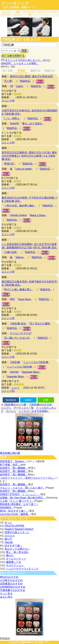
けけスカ (10, 536)
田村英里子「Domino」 (13, 461)
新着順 (22, 71)
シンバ (15, 388)
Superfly (15, 123)
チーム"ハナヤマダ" (21, 333)
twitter (28, 400)
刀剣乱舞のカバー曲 (15, 404)
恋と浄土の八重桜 (40, 324)
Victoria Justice (18, 215)
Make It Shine (38, 215)
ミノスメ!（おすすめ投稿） (34, 411)
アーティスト (29, 13)
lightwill (26, 642)
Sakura (20, 257)
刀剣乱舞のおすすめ (41, 404)
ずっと (8, 522)
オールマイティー (16, 559)
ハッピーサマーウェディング (22, 569)
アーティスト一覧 (24, 408)
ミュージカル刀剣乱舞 (36, 362)
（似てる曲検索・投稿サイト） (19, 7)
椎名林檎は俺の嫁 (10, 453)
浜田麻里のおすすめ (11, 584)
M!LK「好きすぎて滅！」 (14, 511)
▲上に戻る (6, 597)
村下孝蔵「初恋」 (10, 465)
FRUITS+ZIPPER (14, 526)
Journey (14, 372)
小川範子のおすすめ (11, 580)
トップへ (6, 408)
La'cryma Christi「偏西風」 (15, 514)
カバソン (41, 12)
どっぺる (6, 13)
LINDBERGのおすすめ (13, 587)
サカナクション (15, 565)
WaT (13, 299)
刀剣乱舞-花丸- (18, 324)
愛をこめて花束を (32, 124)
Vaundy (9, 542)
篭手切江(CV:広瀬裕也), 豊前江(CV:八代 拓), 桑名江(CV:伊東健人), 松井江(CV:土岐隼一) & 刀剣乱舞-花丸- (29, 156)
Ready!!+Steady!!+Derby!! (19, 529)
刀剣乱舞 (15, 362)
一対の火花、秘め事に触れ (19, 206)
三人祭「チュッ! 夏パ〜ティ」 (17, 501)
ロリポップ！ (42, 642)
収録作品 (25, 81)
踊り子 (8, 539)
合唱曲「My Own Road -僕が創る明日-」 (23, 498)
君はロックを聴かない (17, 549)
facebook (11, 400)
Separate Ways (31, 372)
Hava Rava (24, 299)
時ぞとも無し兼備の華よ (18, 289)
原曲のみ (50, 71)
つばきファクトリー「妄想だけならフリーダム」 (28, 478)
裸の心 (10, 555)
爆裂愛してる (14, 562)
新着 (18, 13)
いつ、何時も (12, 118)
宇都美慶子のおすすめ (13, 590)
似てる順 (8, 71)
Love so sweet (24, 169)
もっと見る (6, 593)
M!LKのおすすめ (9, 577)
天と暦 (8, 81)
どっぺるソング (15, 3)
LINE (46, 400)
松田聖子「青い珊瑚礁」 (14, 468)
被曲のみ (36, 71)
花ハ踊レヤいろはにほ (17, 338)
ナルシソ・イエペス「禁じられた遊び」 (23, 488)
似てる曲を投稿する (13, 56)
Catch (19, 86)
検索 (24, 51)
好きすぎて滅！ (13, 546)
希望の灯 (9, 164)
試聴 (40, 81)
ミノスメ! (53, 12)
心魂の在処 (11, 252)
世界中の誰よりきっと (17, 532)
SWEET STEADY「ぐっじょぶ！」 (20, 494)
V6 (11, 86)
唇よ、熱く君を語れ (17, 552)
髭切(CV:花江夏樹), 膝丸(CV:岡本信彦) (31, 76)
